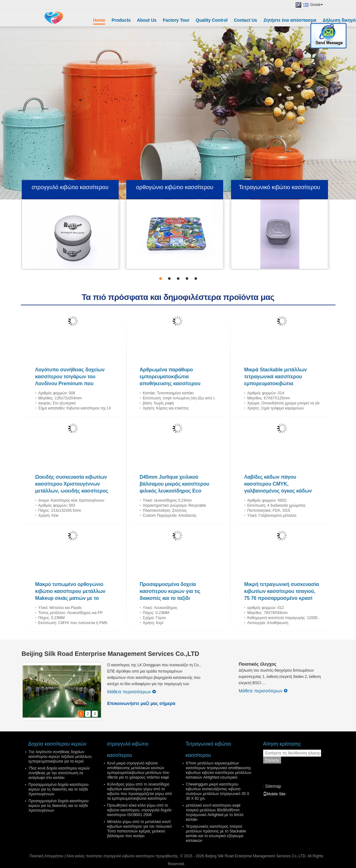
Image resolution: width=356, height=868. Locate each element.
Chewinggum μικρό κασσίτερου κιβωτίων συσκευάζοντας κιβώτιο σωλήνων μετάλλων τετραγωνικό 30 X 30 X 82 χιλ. (218, 791)
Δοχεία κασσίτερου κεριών (57, 744)
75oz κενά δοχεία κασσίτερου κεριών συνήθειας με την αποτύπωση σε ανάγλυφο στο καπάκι (59, 773)
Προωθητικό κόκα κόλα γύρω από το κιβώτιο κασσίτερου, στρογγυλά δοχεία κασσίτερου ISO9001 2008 (139, 810)
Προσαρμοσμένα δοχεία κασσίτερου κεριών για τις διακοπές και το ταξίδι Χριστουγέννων (59, 789)
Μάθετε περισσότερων (132, 692)
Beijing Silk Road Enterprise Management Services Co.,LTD (110, 654)
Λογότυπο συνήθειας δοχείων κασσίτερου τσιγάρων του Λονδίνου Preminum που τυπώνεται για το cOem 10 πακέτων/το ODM (70, 383)
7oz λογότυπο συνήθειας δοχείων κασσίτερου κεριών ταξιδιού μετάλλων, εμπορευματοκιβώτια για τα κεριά (61, 757)
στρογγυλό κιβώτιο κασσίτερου (70, 187)
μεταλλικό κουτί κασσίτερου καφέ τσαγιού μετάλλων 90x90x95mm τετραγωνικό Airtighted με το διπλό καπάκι (215, 812)
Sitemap (273, 786)
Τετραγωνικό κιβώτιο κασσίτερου (280, 187)
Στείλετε (272, 760)
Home (99, 20)
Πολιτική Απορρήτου (46, 856)
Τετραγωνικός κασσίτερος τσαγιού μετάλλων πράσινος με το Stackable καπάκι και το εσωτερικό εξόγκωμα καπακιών (216, 834)
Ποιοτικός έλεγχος (257, 664)
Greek (317, 5)
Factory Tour (176, 20)
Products (121, 20)
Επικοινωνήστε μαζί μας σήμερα (141, 703)
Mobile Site (274, 794)
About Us (147, 20)
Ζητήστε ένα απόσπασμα (290, 20)
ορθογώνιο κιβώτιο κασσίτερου (175, 187)
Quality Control (212, 20)
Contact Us (246, 20)
